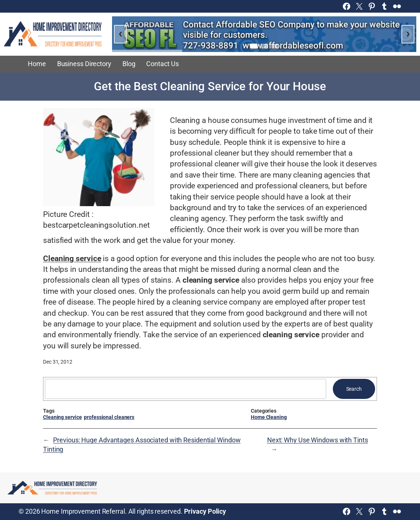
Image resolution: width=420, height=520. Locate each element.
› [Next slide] (408, 33)
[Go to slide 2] (264, 46)
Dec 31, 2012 (58, 362)
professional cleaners (109, 417)
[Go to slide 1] (254, 46)
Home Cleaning (269, 417)
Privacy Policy (205, 511)
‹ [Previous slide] (121, 33)
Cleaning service (62, 417)
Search (354, 389)
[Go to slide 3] (275, 46)
